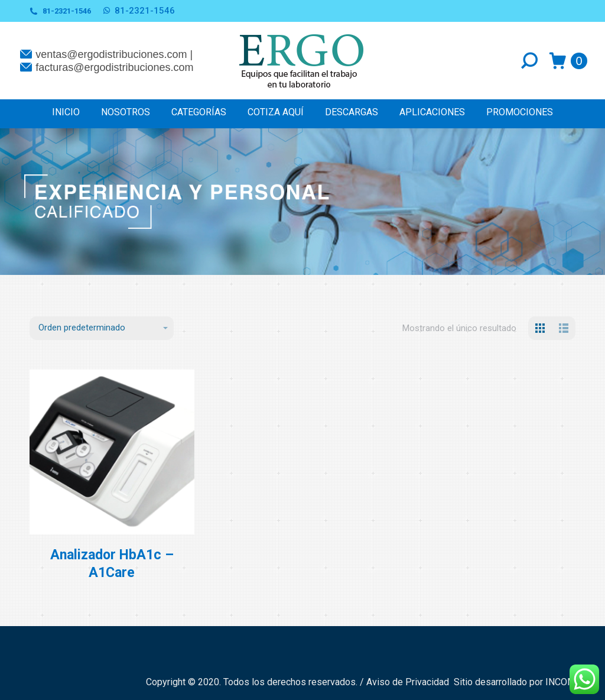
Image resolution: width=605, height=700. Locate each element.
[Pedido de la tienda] (102, 328)
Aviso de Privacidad (409, 682)
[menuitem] (66, 112)
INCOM (560, 682)
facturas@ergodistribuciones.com (114, 67)
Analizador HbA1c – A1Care (112, 564)
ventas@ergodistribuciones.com (111, 54)
